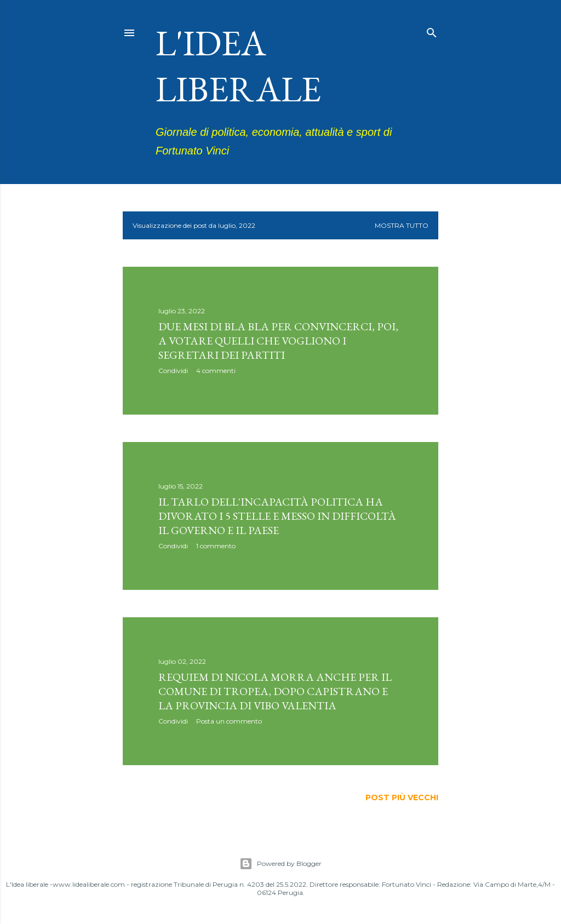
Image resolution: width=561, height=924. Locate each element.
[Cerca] (432, 30)
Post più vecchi (402, 797)
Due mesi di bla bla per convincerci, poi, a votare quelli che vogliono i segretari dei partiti (278, 341)
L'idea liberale (238, 66)
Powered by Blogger (280, 864)
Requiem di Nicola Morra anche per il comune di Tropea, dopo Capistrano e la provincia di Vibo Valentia (275, 691)
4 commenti (216, 371)
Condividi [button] (173, 371)
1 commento (216, 546)
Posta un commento (229, 721)
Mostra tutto (402, 225)
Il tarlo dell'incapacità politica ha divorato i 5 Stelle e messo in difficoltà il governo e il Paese (277, 516)
